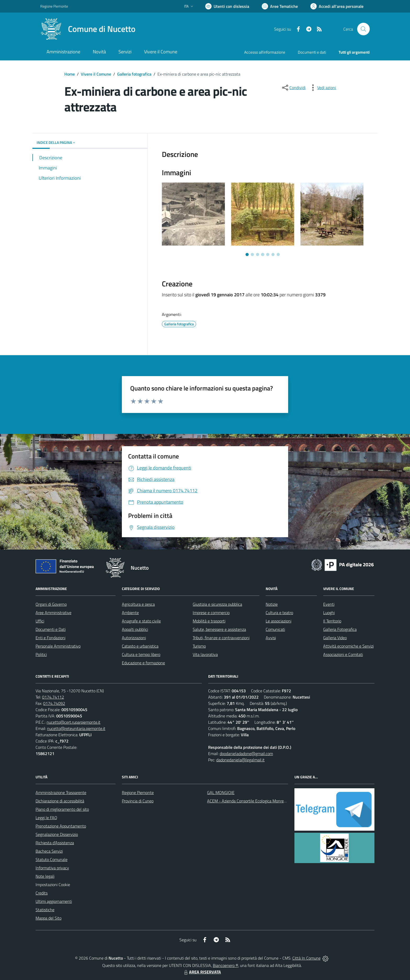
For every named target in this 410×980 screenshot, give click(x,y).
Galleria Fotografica (340, 629)
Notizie (272, 604)
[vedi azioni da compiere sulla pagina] (322, 88)
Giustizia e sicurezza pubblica (217, 604)
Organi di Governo (51, 604)
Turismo (199, 646)
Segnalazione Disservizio (57, 834)
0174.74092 (54, 703)
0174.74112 (53, 697)
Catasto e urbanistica (140, 646)
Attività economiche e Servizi (348, 646)
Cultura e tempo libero (141, 654)
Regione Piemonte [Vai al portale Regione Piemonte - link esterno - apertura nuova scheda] (54, 6)
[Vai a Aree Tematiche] (280, 6)
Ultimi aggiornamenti (54, 901)
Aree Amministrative (53, 613)
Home (70, 74)
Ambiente (130, 613)
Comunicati (275, 629)
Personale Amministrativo (58, 646)
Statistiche (45, 910)
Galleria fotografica (134, 74)
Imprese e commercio (211, 613)
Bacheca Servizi (49, 851)
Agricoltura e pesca (138, 604)
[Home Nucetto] (88, 29)
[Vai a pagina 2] (252, 254)
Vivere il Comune (96, 74)
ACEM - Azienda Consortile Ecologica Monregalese (251, 801)
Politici (41, 654)
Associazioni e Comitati (343, 654)
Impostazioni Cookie (53, 885)
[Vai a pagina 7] (278, 254)
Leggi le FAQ (46, 818)
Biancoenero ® (226, 965)
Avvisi (271, 638)
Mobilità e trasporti (209, 621)
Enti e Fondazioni (50, 638)
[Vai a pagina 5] (268, 254)
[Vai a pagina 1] (247, 254)
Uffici (40, 621)
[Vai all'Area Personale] (337, 6)
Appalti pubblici (135, 629)
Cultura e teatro (279, 613)
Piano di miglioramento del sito (62, 809)
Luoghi (329, 613)
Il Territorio (332, 621)
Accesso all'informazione (265, 52)
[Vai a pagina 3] (258, 254)
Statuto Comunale (52, 859)
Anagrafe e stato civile (141, 621)
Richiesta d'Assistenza (55, 843)
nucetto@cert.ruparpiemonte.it (73, 722)
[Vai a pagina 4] (263, 254)
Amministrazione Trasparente (61, 792)
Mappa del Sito (49, 918)
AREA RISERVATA (202, 972)
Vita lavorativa (205, 654)
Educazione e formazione (143, 663)
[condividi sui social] (293, 88)
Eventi (329, 604)
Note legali (45, 876)
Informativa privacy (52, 868)
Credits (42, 893)
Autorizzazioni (134, 638)
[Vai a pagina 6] (273, 254)
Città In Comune (306, 958)
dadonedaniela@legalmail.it (240, 760)
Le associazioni (278, 621)
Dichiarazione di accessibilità (60, 801)
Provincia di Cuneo (138, 801)
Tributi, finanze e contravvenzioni (221, 638)
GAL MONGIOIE (221, 792)
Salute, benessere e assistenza (219, 629)
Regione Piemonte (138, 792)
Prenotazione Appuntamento (61, 826)
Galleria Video (335, 638)
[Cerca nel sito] (363, 29)
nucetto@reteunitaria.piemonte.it (76, 728)
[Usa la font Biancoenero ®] (227, 6)
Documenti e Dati (51, 629)
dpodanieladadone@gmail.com (246, 754)
